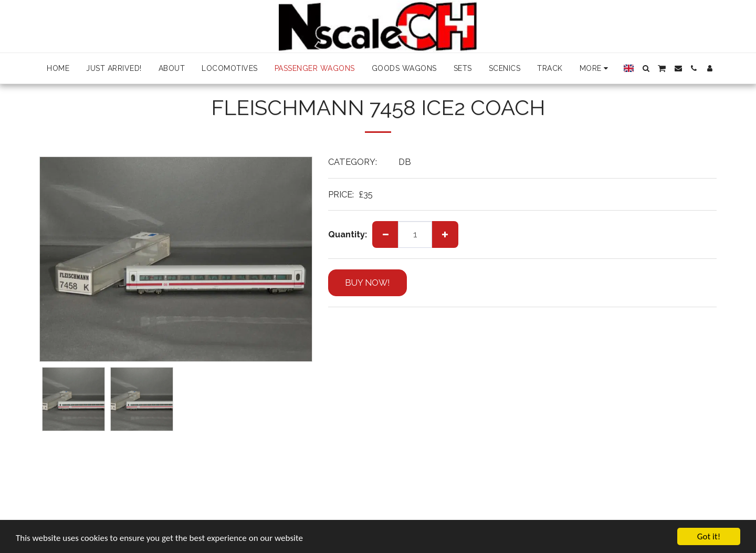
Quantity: (348, 234)
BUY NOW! (367, 283)
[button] (646, 68)
